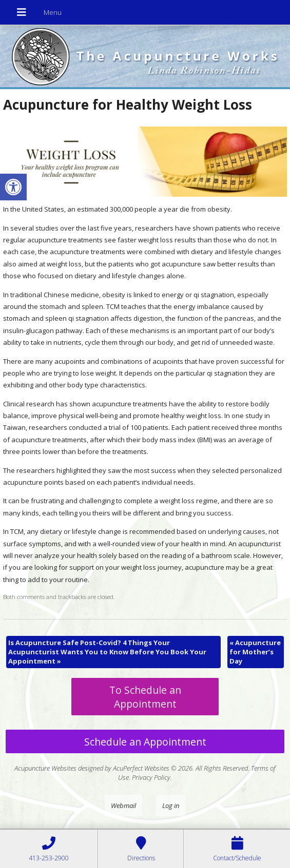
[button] (13, 187)
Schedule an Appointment (145, 742)
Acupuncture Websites (45, 768)
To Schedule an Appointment (145, 697)
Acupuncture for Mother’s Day (255, 652)
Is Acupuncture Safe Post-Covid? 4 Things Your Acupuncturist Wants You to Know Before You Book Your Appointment (107, 652)
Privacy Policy (151, 777)
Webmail (123, 805)
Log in (171, 805)
